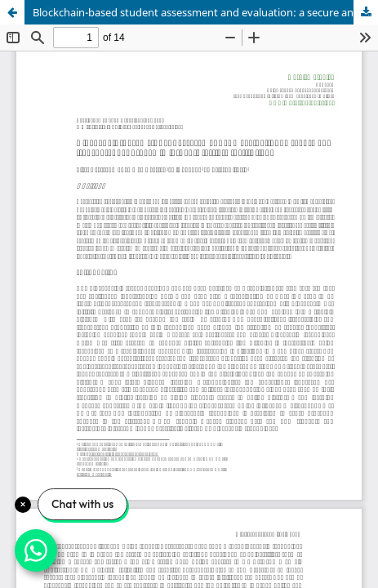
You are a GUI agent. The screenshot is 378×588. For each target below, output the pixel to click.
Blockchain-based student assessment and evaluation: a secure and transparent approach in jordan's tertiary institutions (205, 12)
